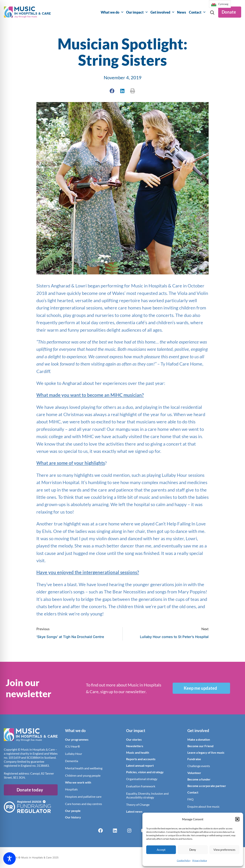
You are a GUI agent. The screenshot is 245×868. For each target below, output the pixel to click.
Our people (73, 811)
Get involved (162, 12)
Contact (197, 12)
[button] (237, 819)
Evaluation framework (141, 786)
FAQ (190, 799)
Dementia (72, 761)
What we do (112, 12)
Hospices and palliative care (83, 796)
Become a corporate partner (207, 786)
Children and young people (83, 775)
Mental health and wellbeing (84, 768)
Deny (193, 850)
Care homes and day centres (84, 804)
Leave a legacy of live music (206, 752)
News (182, 12)
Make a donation (199, 739)
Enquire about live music (203, 806)
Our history (73, 817)
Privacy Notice (200, 860)
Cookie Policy (184, 860)
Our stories (134, 739)
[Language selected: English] (220, 5)
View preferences (224, 850)
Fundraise (194, 759)
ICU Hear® (73, 746)
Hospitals (71, 789)
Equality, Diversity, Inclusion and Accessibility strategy (147, 795)
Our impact (137, 12)
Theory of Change (138, 805)
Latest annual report (140, 765)
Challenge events (199, 766)
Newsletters (135, 746)
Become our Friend (200, 746)
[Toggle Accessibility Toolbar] (9, 859)
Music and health (138, 752)
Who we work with (78, 782)
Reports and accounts (141, 759)
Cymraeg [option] (223, 4)
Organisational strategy (142, 779)
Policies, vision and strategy (145, 772)
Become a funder (199, 779)
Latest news (134, 811)
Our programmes (77, 739)
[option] (220, 4)
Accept (161, 850)
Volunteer (194, 773)
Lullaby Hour (74, 754)
